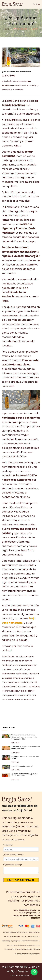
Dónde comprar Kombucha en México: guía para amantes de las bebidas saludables (24, 737)
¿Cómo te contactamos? (13, 855)
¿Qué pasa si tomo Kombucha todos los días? (25, 757)
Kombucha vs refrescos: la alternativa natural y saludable (25, 748)
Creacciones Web (21, 976)
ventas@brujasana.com (30, 913)
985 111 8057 (36, 918)
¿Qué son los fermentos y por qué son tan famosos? (24, 775)
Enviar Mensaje (21, 880)
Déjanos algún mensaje (13, 865)
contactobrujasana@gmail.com (26, 915)
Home (7, 29)
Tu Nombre (8, 845)
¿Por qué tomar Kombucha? (22, 766)
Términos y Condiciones (33, 954)
